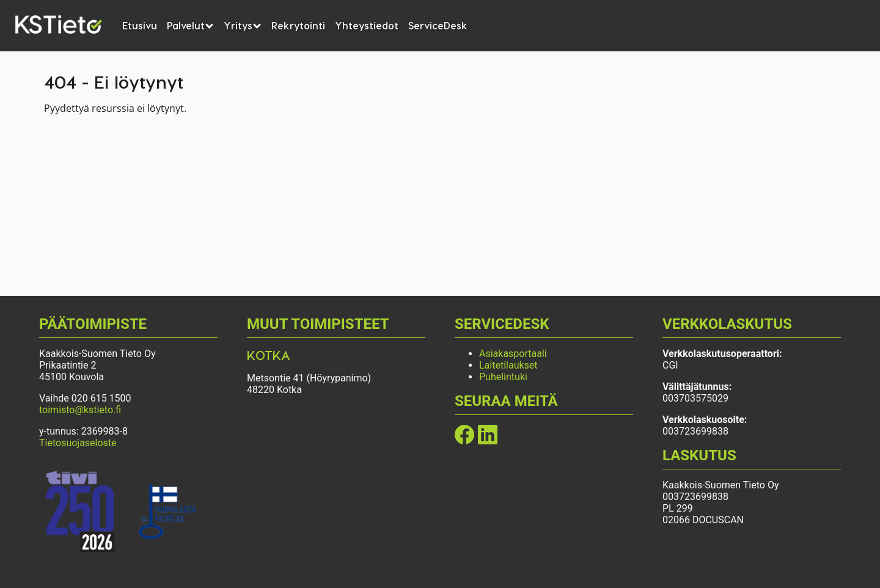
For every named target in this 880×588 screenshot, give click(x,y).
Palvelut (190, 25)
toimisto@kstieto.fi (80, 410)
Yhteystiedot (367, 25)
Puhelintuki (503, 377)
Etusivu (140, 25)
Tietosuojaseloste (78, 443)
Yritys (242, 25)
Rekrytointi (298, 25)
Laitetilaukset (508, 365)
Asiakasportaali (513, 354)
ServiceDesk (438, 25)
